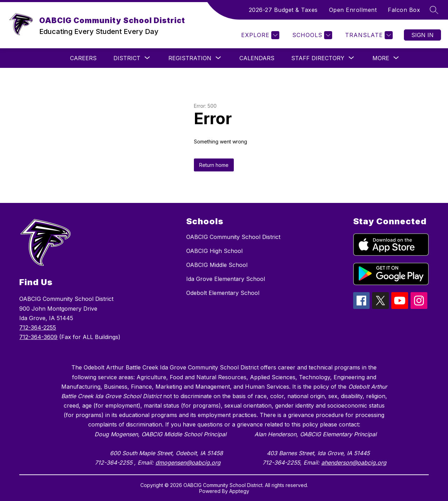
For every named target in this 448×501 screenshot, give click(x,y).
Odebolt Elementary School (223, 293)
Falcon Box (404, 10)
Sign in (422, 35)
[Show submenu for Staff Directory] (318, 58)
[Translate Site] (368, 35)
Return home (214, 165)
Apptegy (239, 491)
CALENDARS (257, 58)
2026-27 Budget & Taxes (283, 10)
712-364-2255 (38, 327)
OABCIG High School (214, 251)
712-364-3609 (38, 337)
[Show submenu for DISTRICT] (127, 58)
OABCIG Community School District (233, 237)
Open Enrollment (353, 10)
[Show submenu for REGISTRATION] (190, 58)
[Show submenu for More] (381, 58)
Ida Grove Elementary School (226, 279)
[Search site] (434, 10)
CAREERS (83, 58)
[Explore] (259, 35)
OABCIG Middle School (217, 265)
